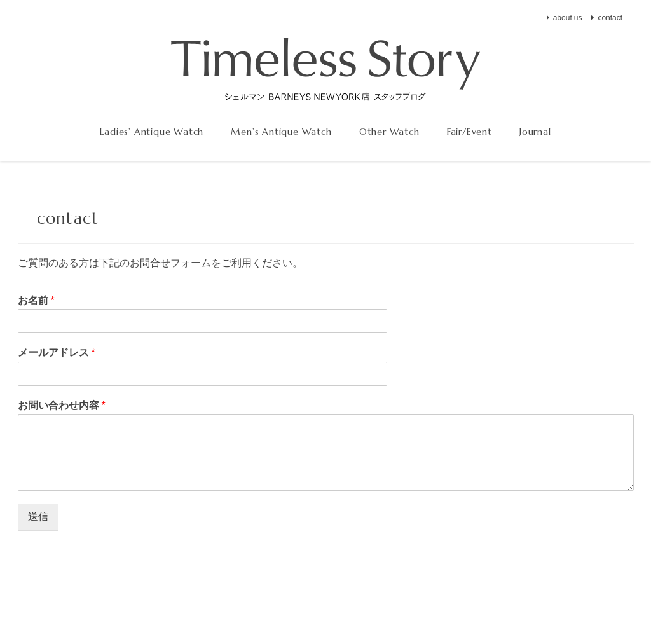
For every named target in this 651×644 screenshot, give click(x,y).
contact (610, 18)
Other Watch (389, 132)
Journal (535, 132)
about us (568, 18)
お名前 (36, 300)
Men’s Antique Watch (281, 132)
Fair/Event (469, 132)
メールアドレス (57, 352)
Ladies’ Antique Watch (152, 132)
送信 (38, 517)
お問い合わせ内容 (62, 405)
